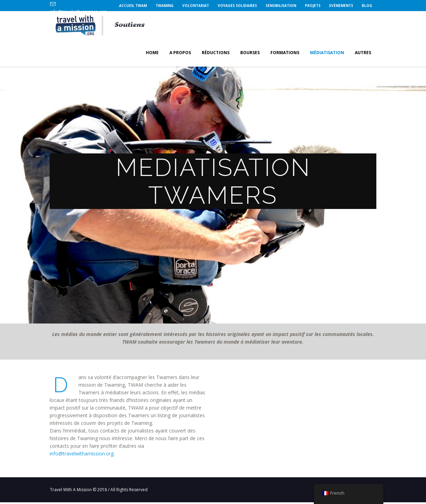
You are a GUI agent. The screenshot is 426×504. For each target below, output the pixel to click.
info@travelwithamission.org (82, 453)
